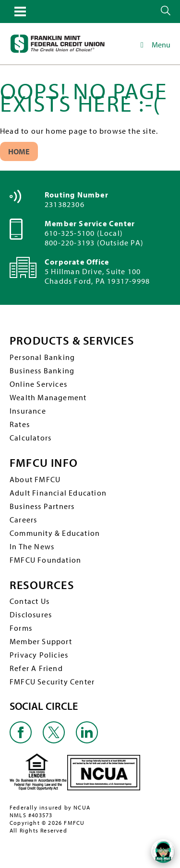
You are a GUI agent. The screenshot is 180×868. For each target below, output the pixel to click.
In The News (32, 546)
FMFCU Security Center (52, 682)
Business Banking (42, 370)
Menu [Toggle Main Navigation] (154, 45)
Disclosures (31, 614)
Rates (20, 424)
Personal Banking (42, 357)
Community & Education (55, 533)
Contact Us (30, 601)
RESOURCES (42, 585)
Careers (23, 520)
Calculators (30, 438)
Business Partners (42, 506)
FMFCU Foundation (45, 560)
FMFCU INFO (44, 463)
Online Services (38, 384)
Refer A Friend (36, 668)
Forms (21, 628)
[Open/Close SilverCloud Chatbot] (163, 851)
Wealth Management (48, 397)
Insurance (28, 411)
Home (19, 151)
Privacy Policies (39, 655)
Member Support (41, 641)
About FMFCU (35, 479)
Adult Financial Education (58, 493)
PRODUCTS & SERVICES (72, 341)
